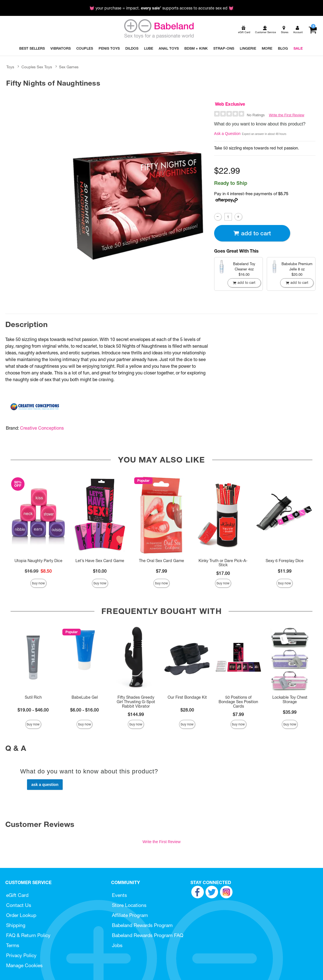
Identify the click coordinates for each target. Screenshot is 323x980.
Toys (10, 67)
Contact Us (19, 905)
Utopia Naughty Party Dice (38, 561)
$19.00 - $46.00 (33, 710)
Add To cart (252, 233)
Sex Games (69, 67)
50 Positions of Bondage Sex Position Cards (238, 702)
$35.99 (290, 712)
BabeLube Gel (85, 697)
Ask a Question (227, 134)
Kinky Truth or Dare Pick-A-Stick (223, 563)
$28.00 (187, 710)
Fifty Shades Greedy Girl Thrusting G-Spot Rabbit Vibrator (136, 702)
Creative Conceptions (42, 428)
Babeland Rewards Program (142, 925)
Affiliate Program (130, 915)
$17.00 (223, 573)
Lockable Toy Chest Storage (290, 700)
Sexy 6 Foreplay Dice (285, 561)
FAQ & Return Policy (28, 935)
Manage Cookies (24, 965)
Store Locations (129, 905)
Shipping (16, 925)
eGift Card (17, 895)
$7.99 (161, 571)
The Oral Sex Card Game (161, 561)
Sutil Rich (33, 697)
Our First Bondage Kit (187, 697)
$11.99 (285, 571)
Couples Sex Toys (37, 67)
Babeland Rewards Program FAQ (148, 935)
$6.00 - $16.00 (85, 710)
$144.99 (136, 714)
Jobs (117, 945)
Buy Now (38, 583)
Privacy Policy (21, 955)
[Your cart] (313, 30)
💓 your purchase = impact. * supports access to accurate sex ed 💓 (161, 8)
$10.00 (100, 571)
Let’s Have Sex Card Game (100, 561)
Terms (13, 945)
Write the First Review (287, 115)
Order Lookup (21, 915)
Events (119, 895)
